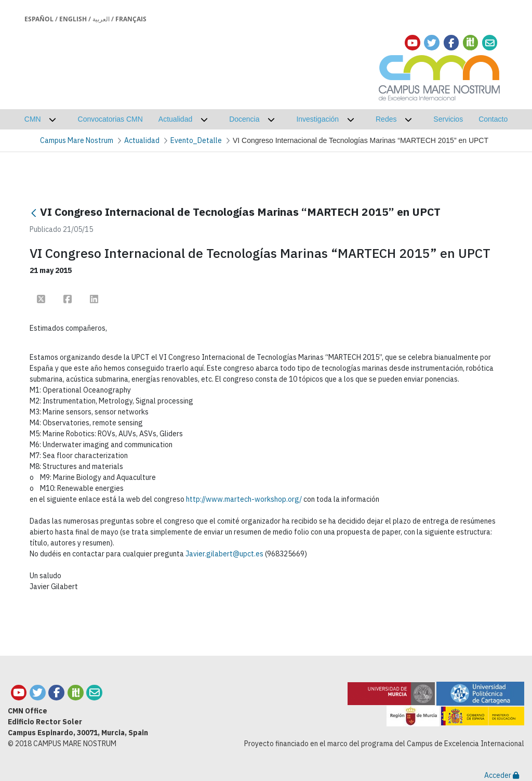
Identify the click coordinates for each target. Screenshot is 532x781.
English (73, 19)
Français (131, 19)
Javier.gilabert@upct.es (224, 554)
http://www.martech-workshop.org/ (244, 499)
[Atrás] (34, 213)
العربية (101, 19)
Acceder (502, 775)
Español (39, 19)
